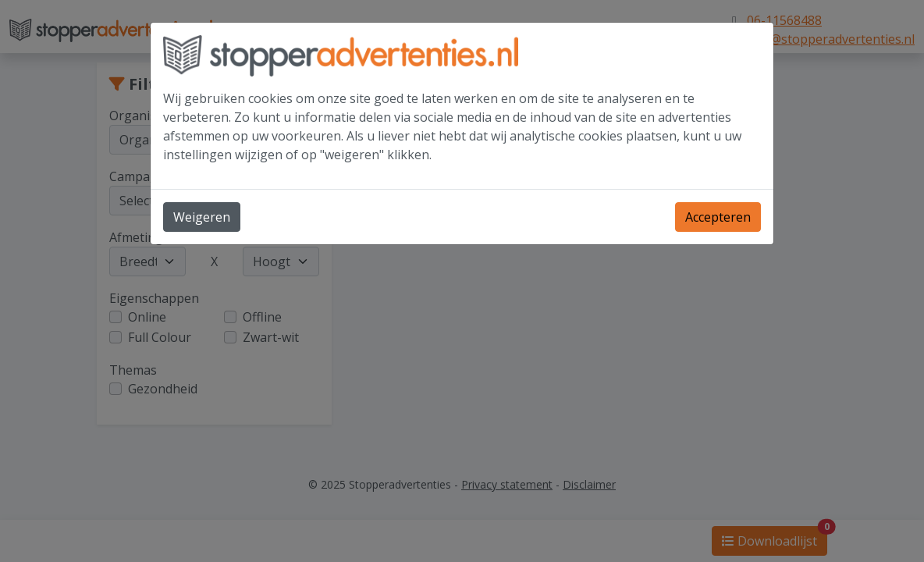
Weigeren (202, 217)
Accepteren (718, 217)
